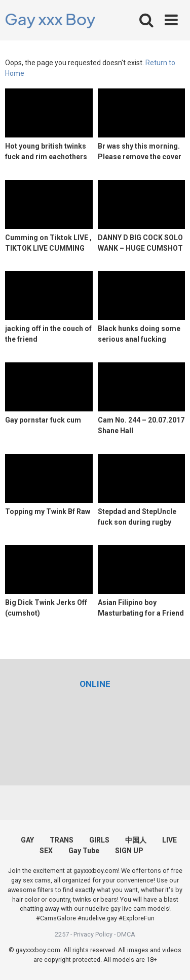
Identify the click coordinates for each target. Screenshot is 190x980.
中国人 (136, 840)
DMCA (126, 934)
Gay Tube (84, 851)
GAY (27, 840)
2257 (62, 934)
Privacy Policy (93, 934)
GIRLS (99, 840)
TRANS (62, 840)
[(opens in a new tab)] (95, 684)
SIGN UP (129, 851)
